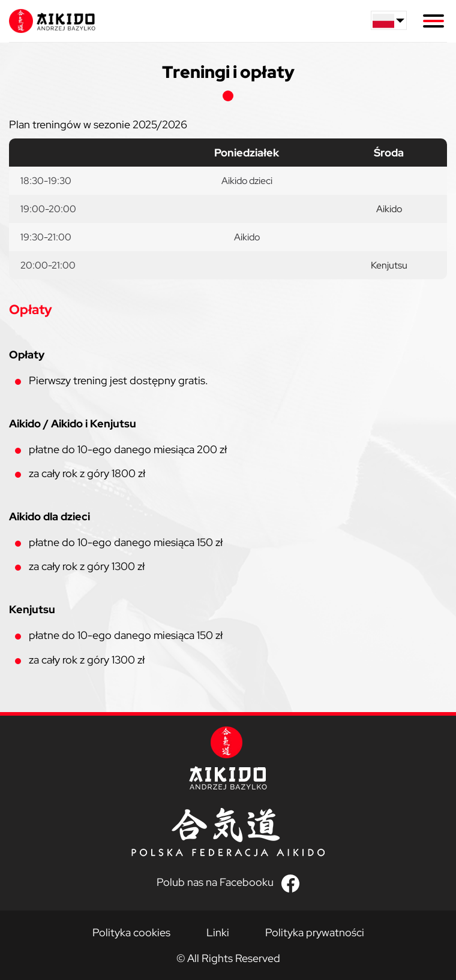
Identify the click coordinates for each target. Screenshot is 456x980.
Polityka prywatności (315, 932)
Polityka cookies (131, 932)
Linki (218, 932)
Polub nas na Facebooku (215, 883)
